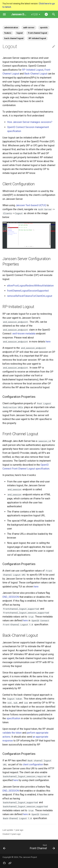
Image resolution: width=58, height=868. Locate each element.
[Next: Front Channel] (42, 847)
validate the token (12, 733)
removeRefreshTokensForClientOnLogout (30, 296)
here (48, 342)
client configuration (33, 764)
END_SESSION (11, 597)
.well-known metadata (24, 334)
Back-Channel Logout (36, 74)
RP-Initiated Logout (33, 70)
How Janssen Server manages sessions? (30, 122)
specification (13, 718)
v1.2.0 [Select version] (34, 14)
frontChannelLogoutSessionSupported (28, 291)
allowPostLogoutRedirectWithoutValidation (30, 286)
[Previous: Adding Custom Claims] (4, 847)
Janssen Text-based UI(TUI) (31, 205)
